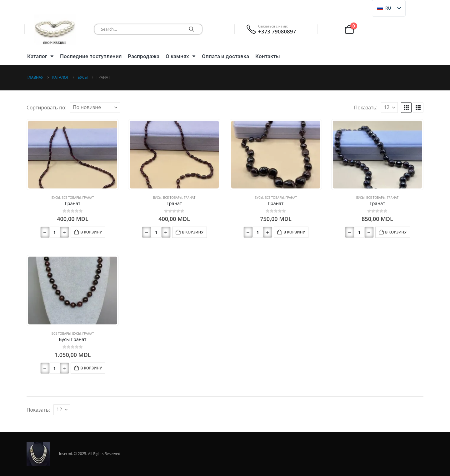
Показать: (366, 108)
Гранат (88, 198)
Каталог (40, 56)
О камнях (181, 56)
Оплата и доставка (225, 56)
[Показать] (389, 108)
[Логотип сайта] (55, 29)
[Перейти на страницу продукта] (73, 155)
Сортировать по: (47, 108)
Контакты (268, 56)
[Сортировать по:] (95, 108)
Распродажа (144, 56)
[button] (406, 108)
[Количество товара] (55, 232)
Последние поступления (91, 56)
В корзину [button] (91, 232)
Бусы (56, 198)
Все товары (71, 198)
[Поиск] (192, 29)
